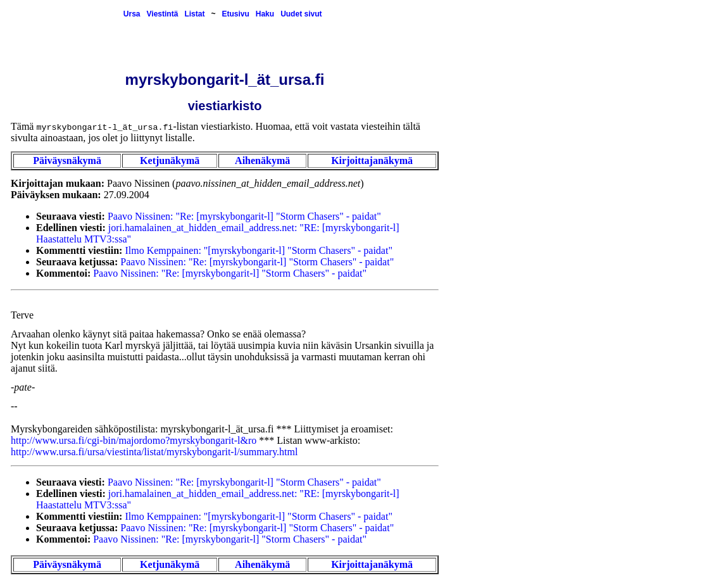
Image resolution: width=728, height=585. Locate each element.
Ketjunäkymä (170, 160)
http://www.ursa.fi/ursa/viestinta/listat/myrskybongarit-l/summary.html (154, 452)
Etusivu (235, 14)
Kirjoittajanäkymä (372, 160)
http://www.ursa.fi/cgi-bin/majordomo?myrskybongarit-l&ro (134, 440)
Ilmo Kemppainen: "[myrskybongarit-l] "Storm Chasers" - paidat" (258, 250)
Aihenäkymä (262, 160)
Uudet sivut (301, 14)
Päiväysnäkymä (67, 160)
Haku (265, 14)
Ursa (132, 14)
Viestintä (163, 14)
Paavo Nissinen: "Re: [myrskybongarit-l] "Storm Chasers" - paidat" (244, 216)
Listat (194, 14)
